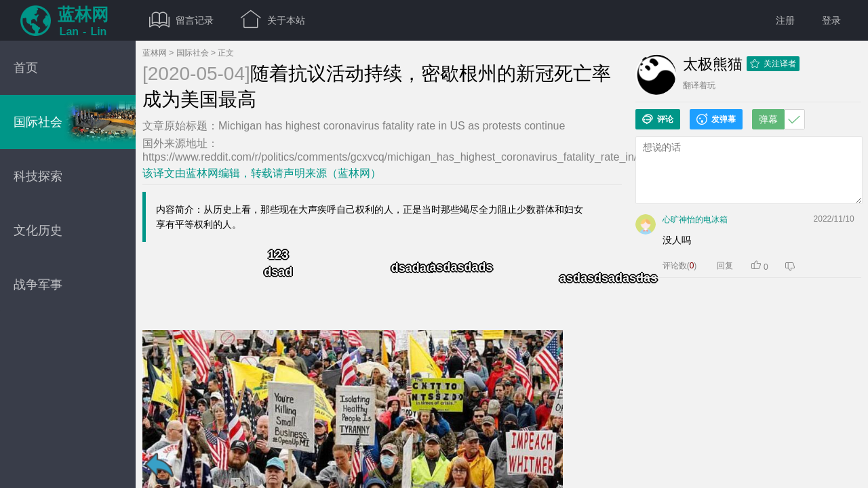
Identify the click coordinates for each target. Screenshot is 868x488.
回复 (725, 266)
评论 (658, 119)
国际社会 (193, 53)
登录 (831, 20)
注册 (785, 20)
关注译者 (773, 64)
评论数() (680, 266)
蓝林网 (155, 53)
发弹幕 (716, 119)
